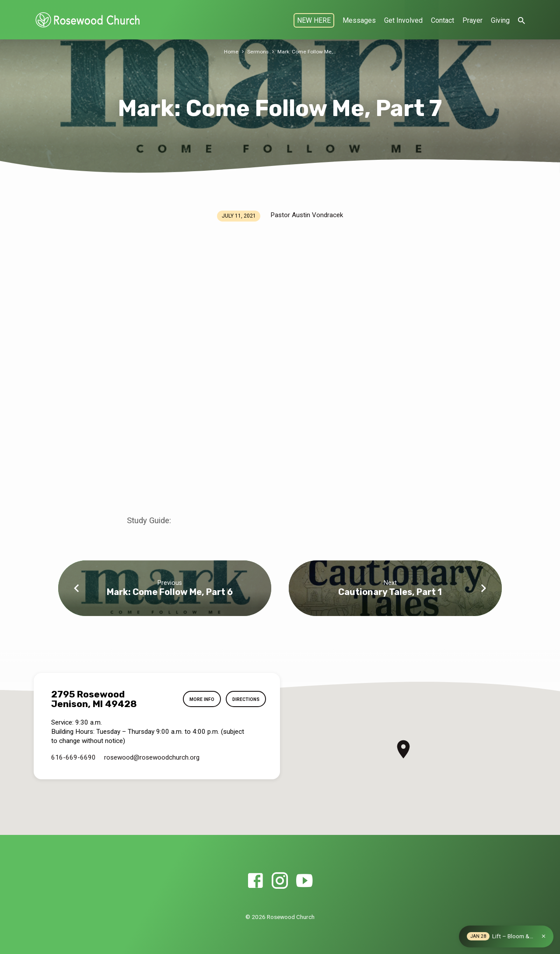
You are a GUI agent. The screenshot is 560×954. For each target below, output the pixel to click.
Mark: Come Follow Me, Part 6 (170, 592)
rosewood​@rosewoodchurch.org (152, 757)
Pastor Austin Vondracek (307, 215)
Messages (359, 20)
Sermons (257, 51)
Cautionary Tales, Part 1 (390, 592)
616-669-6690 (73, 757)
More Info (196, 699)
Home (229, 51)
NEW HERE (314, 20)
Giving (500, 20)
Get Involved (403, 20)
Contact (443, 20)
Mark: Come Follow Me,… (307, 51)
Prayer (472, 20)
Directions (243, 699)
